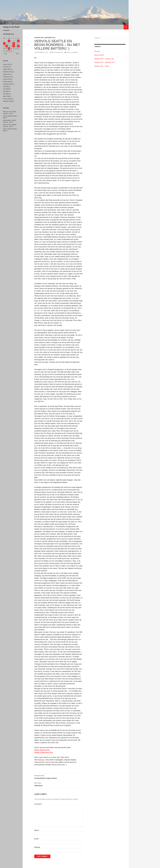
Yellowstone (58, 784)
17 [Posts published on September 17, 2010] (14, 46)
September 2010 (8, 72)
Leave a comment (72, 52)
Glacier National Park (42, 750)
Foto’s (43, 760)
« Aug (5, 54)
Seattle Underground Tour (44, 752)
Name (37, 830)
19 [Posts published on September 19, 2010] (18, 46)
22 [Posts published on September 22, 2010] (9, 49)
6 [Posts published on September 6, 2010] (4, 43)
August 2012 (6, 64)
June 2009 (6, 89)
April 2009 (6, 94)
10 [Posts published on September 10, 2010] (14, 43)
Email (37, 839)
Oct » (18, 54)
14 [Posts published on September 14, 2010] (7, 46)
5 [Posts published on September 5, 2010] (18, 41)
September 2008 (8, 101)
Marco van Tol (7, 112)
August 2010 (6, 74)
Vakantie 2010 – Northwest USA (104, 62)
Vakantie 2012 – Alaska (102, 66)
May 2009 (6, 91)
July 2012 (6, 67)
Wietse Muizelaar (57, 52)
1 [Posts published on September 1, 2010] (9, 41)
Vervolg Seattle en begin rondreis (58, 777)
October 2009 (7, 82)
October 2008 (7, 99)
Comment (38, 804)
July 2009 (6, 87)
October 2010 (7, 69)
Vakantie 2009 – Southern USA (104, 59)
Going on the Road (11, 27)
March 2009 (6, 96)
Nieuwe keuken (99, 55)
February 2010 (7, 77)
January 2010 (7, 79)
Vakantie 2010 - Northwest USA (45, 38)
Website (37, 847)
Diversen (97, 51)
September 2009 (8, 84)
